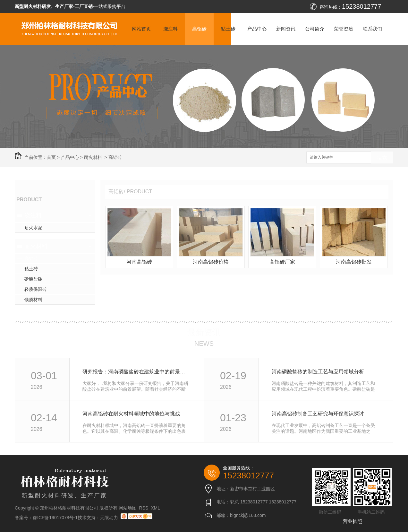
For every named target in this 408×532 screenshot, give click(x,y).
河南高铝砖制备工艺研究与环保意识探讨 (318, 414)
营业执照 (353, 521)
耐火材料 (93, 157)
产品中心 (257, 29)
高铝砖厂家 (282, 262)
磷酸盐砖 (33, 279)
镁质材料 (33, 300)
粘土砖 (228, 29)
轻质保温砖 (36, 289)
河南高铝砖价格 (211, 262)
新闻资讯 (286, 29)
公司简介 (315, 29)
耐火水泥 (33, 228)
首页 (51, 157)
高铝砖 (199, 29)
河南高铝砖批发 (354, 262)
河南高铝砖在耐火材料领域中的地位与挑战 (131, 414)
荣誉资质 (344, 29)
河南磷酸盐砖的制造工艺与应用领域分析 (318, 372)
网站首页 (141, 29)
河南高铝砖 (139, 262)
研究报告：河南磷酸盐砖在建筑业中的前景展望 (136, 372)
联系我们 (372, 29)
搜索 (382, 158)
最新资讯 (204, 332)
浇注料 (170, 29)
